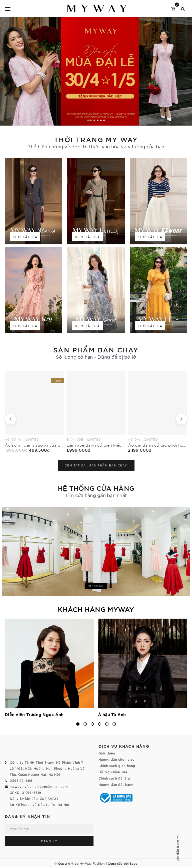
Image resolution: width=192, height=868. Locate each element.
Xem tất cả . (96, 465)
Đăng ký (49, 841)
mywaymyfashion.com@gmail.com (39, 786)
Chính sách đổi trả (114, 778)
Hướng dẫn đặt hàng (116, 784)
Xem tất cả (25, 237)
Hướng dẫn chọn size (116, 759)
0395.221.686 (21, 780)
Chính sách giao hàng (117, 766)
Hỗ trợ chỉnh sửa (113, 772)
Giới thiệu (107, 753)
